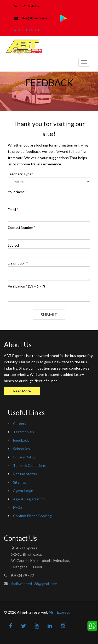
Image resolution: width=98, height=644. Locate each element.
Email (13, 210)
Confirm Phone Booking (32, 516)
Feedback (21, 440)
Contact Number (22, 228)
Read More (22, 391)
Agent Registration (29, 499)
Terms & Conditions (29, 465)
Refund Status (25, 474)
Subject (13, 245)
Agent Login (27, 30)
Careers (20, 423)
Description (18, 263)
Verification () (26, 286)
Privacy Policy (24, 457)
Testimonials (24, 432)
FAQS (18, 507)
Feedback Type (21, 174)
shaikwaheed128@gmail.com (34, 584)
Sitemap (20, 482)
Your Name (17, 192)
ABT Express (59, 612)
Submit (49, 314)
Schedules (22, 449)
